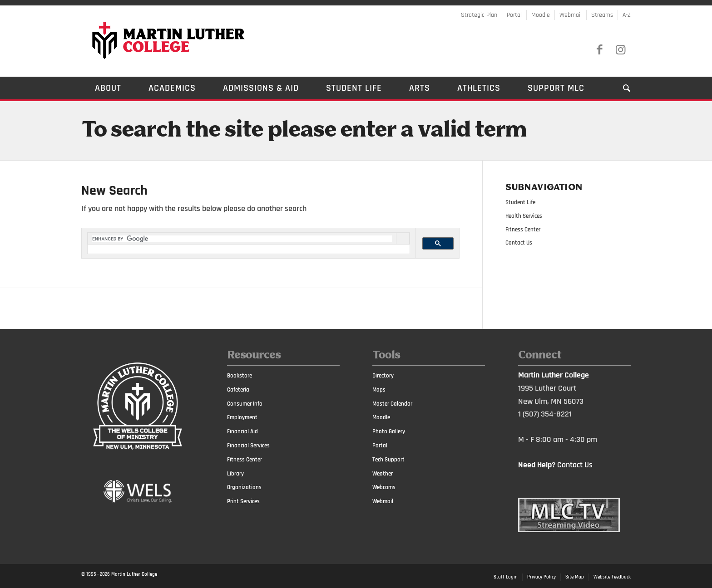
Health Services (524, 216)
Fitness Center (523, 230)
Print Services (243, 501)
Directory (383, 376)
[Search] (620, 88)
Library (235, 474)
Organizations (244, 487)
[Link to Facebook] (599, 50)
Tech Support (388, 460)
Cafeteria (238, 390)
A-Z (627, 15)
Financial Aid (242, 431)
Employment (242, 417)
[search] (242, 239)
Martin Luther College (134, 574)
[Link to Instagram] (620, 50)
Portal (514, 15)
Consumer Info (245, 404)
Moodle (541, 15)
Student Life (520, 202)
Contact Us (519, 243)
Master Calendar (392, 404)
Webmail (571, 15)
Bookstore (240, 376)
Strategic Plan (479, 15)
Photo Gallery (389, 431)
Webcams (384, 487)
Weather (383, 474)
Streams (602, 15)
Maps (379, 390)
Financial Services (248, 446)
